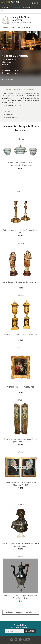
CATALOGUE (5, 7)
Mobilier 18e (9, 114)
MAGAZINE (27, 7)
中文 (38, 3)
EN (35, 3)
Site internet (9, 80)
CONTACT (26, 28)
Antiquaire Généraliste (12, 117)
